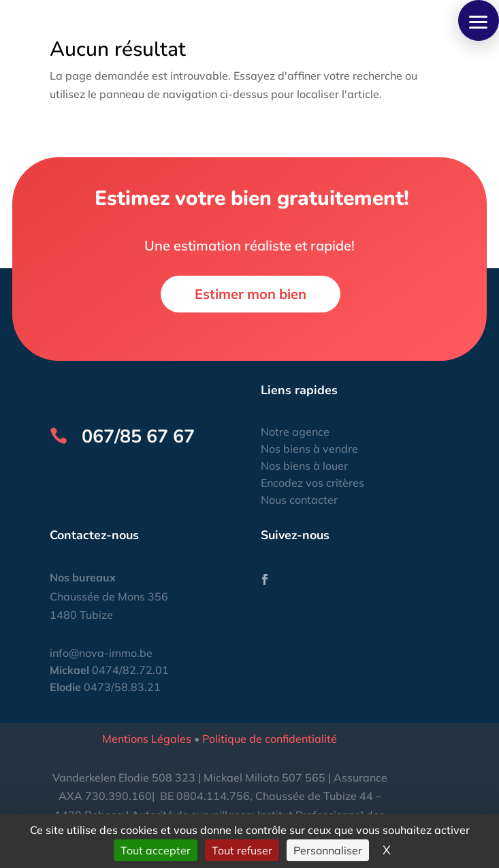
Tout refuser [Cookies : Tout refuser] (242, 850)
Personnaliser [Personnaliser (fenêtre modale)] (328, 850)
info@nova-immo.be (101, 653)
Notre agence (295, 432)
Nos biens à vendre (309, 449)
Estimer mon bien (251, 294)
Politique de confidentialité (270, 739)
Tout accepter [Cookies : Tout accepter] (156, 850)
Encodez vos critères (312, 483)
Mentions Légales (147, 739)
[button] (479, 20)
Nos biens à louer (304, 466)
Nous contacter (299, 500)
